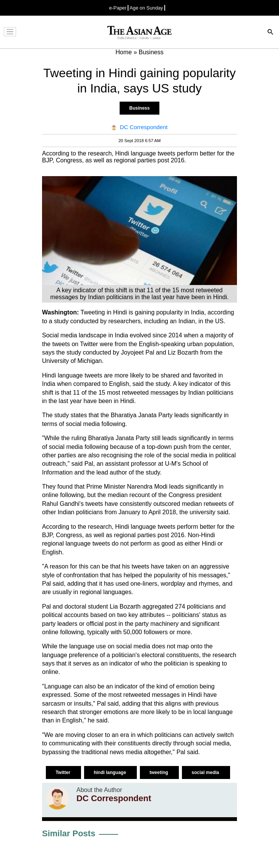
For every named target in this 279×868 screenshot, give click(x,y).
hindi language (110, 772)
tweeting (159, 772)
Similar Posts (69, 833)
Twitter (63, 772)
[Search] (271, 33)
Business (139, 108)
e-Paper (118, 8)
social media (206, 772)
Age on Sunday (146, 8)
